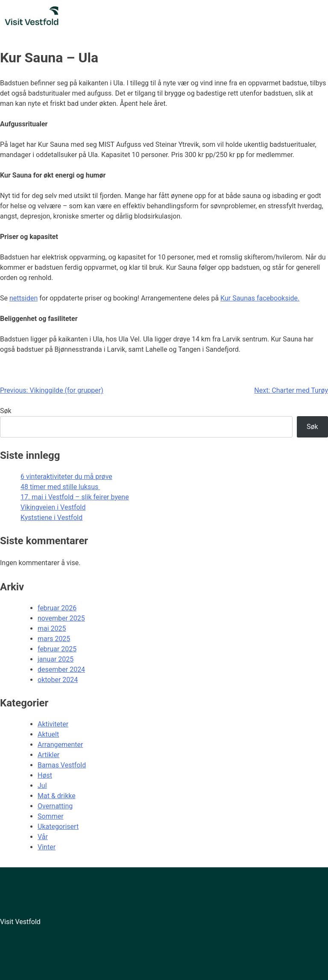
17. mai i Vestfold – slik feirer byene (75, 497)
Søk (6, 411)
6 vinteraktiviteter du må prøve (66, 477)
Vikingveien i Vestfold (53, 507)
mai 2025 (52, 629)
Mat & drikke (57, 796)
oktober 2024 (58, 680)
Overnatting (55, 806)
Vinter (47, 847)
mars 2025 (54, 639)
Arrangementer (60, 745)
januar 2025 (56, 659)
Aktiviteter (53, 724)
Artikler (48, 755)
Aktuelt (48, 734)
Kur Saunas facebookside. (260, 298)
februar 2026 (57, 608)
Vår (43, 837)
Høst (45, 775)
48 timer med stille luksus (60, 487)
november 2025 (61, 618)
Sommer (51, 816)
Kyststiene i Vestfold (51, 518)
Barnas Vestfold (62, 765)
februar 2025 (57, 649)
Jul (42, 786)
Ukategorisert (58, 827)
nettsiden (23, 298)
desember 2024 (61, 669)
